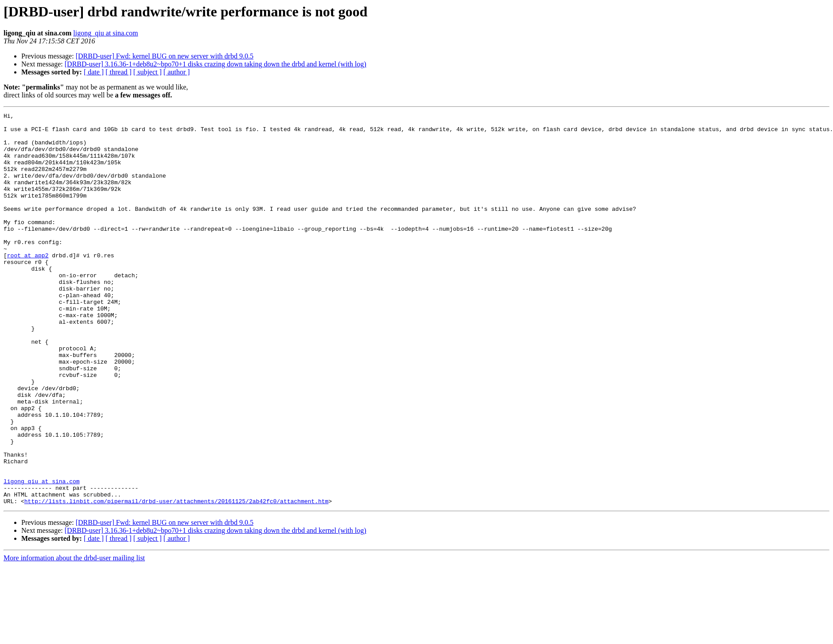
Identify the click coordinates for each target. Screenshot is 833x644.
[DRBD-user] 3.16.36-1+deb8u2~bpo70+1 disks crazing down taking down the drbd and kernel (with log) (216, 64)
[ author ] (177, 72)
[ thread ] (119, 72)
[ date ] (94, 72)
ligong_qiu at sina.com (105, 33)
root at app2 (28, 284)
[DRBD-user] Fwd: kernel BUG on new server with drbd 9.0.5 (165, 56)
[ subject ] (148, 72)
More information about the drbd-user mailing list (74, 636)
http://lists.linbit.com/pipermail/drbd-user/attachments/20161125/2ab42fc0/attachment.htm (176, 579)
